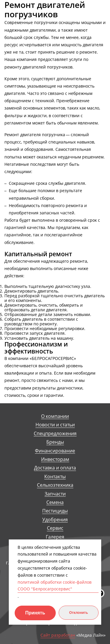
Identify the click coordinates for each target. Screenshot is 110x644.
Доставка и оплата (55, 468)
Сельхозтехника (55, 485)
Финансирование (55, 451)
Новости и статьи (55, 425)
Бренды (55, 442)
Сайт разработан (58, 635)
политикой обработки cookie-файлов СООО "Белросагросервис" (55, 586)
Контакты (55, 477)
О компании (55, 416)
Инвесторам (55, 459)
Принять (35, 613)
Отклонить (79, 613)
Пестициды (55, 511)
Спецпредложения (55, 434)
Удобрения (55, 520)
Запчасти (55, 494)
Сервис (55, 528)
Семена (55, 502)
